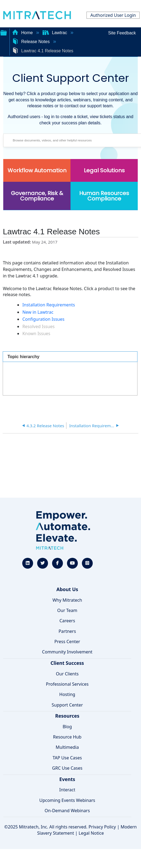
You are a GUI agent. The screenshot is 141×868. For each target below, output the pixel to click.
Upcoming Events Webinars (67, 800)
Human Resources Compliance (104, 196)
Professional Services (67, 684)
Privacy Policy (102, 827)
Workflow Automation (37, 170)
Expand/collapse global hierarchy (4, 32)
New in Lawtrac (38, 312)
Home (23, 33)
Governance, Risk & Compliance (37, 196)
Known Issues (36, 333)
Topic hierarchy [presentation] (23, 357)
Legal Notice (91, 833)
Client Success (67, 663)
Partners (67, 631)
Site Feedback (122, 33)
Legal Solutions (104, 170)
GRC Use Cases (67, 768)
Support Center (67, 705)
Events (67, 779)
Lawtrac (55, 33)
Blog (67, 727)
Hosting (67, 694)
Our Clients (67, 674)
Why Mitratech (67, 600)
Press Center (67, 642)
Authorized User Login (113, 15)
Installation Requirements (49, 305)
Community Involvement (67, 652)
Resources (67, 716)
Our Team (67, 610)
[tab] (70, 357)
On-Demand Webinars (67, 811)
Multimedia (67, 747)
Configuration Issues (43, 319)
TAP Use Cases (67, 758)
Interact (67, 790)
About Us (67, 589)
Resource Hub (67, 737)
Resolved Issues (38, 326)
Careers (67, 621)
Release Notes (31, 42)
